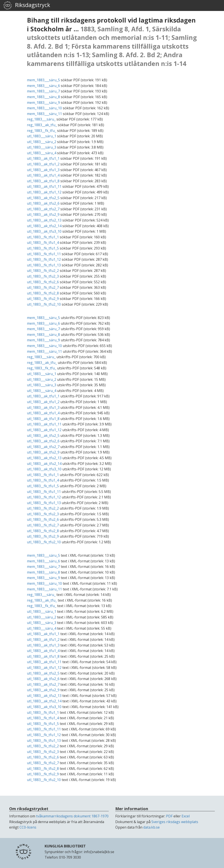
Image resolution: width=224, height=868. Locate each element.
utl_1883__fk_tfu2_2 (43, 271)
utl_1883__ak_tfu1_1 (43, 158)
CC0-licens (28, 827)
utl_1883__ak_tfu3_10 (44, 231)
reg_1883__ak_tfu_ (42, 125)
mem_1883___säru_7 (43, 91)
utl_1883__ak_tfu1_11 (44, 186)
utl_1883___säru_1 (42, 136)
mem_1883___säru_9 (43, 103)
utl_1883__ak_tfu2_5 (43, 198)
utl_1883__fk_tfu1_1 (43, 237)
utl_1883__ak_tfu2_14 (44, 226)
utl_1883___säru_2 (42, 142)
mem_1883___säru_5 (43, 80)
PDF (169, 816)
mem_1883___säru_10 (44, 108)
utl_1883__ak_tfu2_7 (43, 209)
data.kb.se (151, 827)
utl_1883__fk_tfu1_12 (44, 259)
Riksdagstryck (27, 5)
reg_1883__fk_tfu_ (42, 131)
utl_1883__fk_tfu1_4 (43, 243)
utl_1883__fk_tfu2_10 (44, 304)
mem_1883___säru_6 (43, 86)
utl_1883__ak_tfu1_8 (43, 181)
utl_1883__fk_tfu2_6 (43, 282)
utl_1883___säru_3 (42, 147)
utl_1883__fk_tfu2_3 (43, 276)
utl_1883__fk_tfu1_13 (44, 265)
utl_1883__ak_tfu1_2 (43, 164)
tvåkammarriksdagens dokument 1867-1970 (72, 816)
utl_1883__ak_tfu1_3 (43, 170)
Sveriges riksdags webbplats (175, 822)
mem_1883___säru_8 (43, 97)
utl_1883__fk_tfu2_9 (43, 299)
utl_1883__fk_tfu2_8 (43, 293)
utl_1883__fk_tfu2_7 (43, 287)
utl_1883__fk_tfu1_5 (43, 248)
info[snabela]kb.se (99, 852)
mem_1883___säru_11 (44, 114)
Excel (186, 816)
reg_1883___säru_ (41, 119)
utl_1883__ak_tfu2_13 (44, 220)
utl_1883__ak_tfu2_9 (43, 214)
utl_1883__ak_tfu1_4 (43, 175)
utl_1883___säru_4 (42, 153)
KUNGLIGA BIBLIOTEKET (65, 846)
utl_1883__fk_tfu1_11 (44, 254)
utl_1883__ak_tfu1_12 (44, 192)
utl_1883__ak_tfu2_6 (43, 203)
